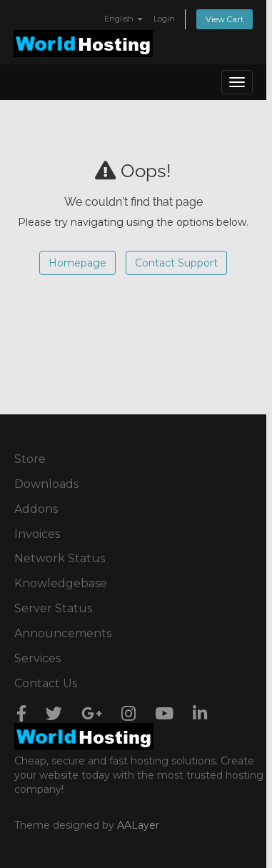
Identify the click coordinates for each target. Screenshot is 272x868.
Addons (36, 509)
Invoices (37, 534)
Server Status (53, 608)
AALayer (138, 825)
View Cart (225, 19)
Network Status (60, 558)
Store (30, 459)
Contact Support (176, 263)
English (124, 19)
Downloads (46, 484)
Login (164, 19)
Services (37, 658)
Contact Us (46, 683)
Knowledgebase (61, 583)
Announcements (63, 633)
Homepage (77, 263)
